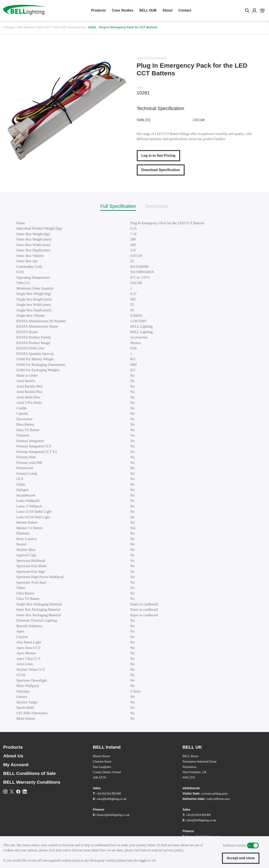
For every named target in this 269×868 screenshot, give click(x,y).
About (168, 10)
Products (98, 10)
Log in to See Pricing (158, 156)
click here (55, 850)
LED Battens (26, 27)
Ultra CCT (44, 27)
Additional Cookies (253, 845)
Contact (185, 10)
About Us (13, 756)
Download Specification (161, 170)
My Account (16, 765)
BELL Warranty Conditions (32, 782)
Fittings (9, 27)
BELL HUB (148, 10)
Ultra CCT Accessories (69, 27)
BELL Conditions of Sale (29, 773)
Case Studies (123, 10)
